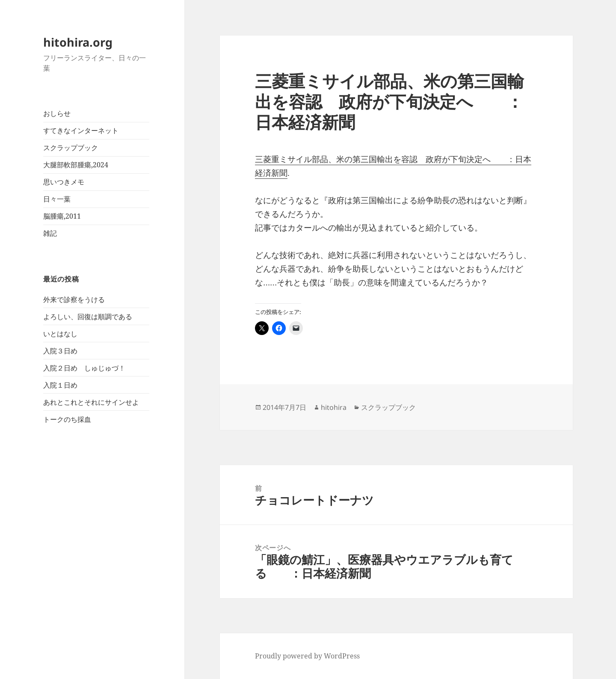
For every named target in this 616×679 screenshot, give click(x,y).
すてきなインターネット (81, 130)
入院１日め (60, 385)
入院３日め (60, 351)
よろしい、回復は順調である (88, 317)
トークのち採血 (67, 419)
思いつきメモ (64, 182)
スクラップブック (71, 148)
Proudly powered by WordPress (307, 656)
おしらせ (57, 113)
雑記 (50, 233)
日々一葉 (57, 199)
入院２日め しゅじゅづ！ (84, 368)
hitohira (334, 407)
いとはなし (60, 334)
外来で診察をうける (74, 299)
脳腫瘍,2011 (62, 216)
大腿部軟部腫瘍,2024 (76, 165)
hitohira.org (78, 42)
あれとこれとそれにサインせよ (91, 402)
